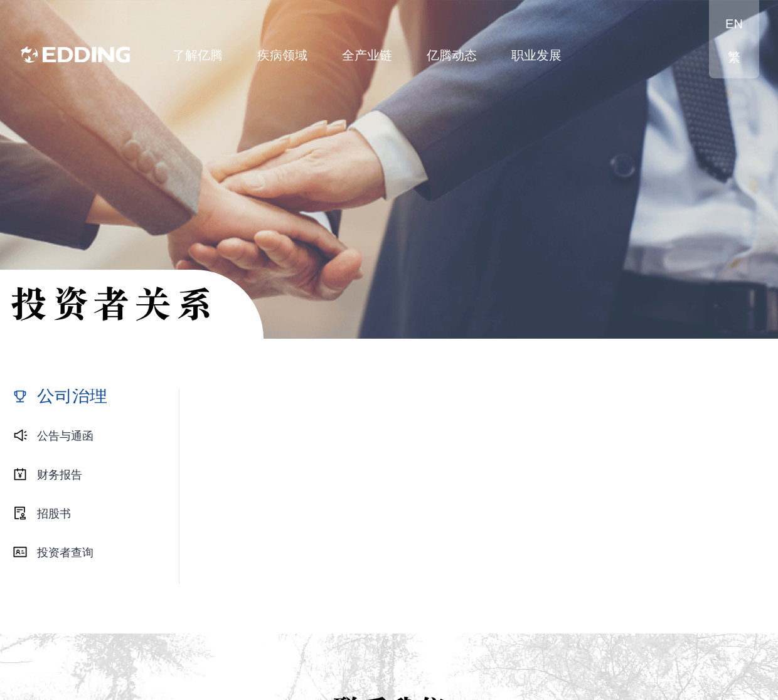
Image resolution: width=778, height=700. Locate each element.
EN (734, 24)
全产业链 (367, 55)
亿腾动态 (452, 55)
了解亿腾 (198, 55)
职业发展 (536, 55)
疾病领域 (282, 55)
